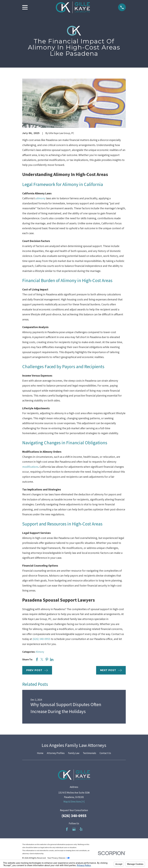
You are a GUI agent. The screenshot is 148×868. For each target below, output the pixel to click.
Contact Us (105, 753)
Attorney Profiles (56, 753)
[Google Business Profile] (74, 829)
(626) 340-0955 (41, 639)
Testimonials (89, 753)
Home (40, 753)
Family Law (74, 753)
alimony (41, 198)
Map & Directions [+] (74, 802)
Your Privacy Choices (58, 858)
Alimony (40, 652)
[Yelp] (81, 829)
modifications (30, 467)
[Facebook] (67, 829)
